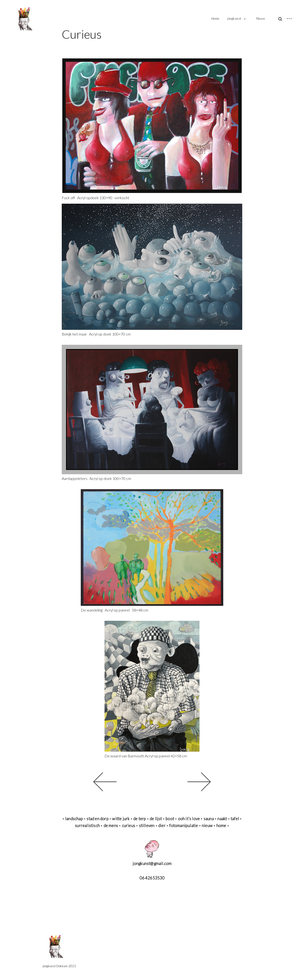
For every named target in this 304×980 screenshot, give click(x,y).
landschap (74, 819)
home (221, 826)
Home (215, 18)
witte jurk (121, 819)
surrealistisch (87, 826)
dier (162, 826)
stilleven (147, 826)
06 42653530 (152, 878)
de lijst (156, 819)
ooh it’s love (189, 819)
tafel (235, 819)
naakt (222, 819)
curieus (128, 826)
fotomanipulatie (183, 826)
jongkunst (234, 18)
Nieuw (261, 18)
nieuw (207, 826)
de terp (140, 819)
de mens (111, 826)
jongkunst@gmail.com (152, 863)
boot (170, 819)
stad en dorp (97, 819)
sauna (209, 819)
